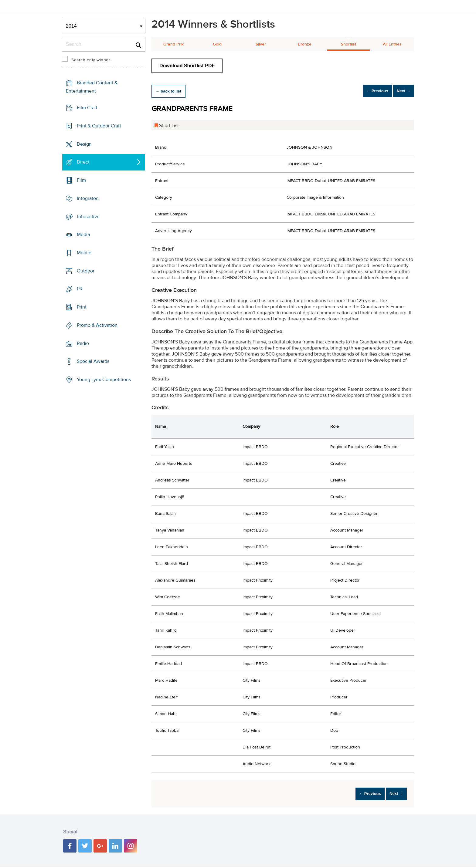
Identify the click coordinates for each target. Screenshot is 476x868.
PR (80, 289)
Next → (400, 91)
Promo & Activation (97, 325)
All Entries (392, 44)
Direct (83, 162)
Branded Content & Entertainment (92, 87)
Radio (83, 343)
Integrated (88, 198)
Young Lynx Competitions (104, 380)
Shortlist (348, 44)
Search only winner (91, 60)
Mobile (84, 253)
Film (81, 180)
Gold (217, 44)
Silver (261, 44)
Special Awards (93, 361)
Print (82, 307)
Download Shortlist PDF (187, 66)
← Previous (367, 91)
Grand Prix (173, 44)
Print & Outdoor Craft (99, 126)
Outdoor (86, 271)
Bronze (305, 44)
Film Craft (87, 108)
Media (83, 235)
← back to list (172, 91)
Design (84, 144)
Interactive (88, 216)
